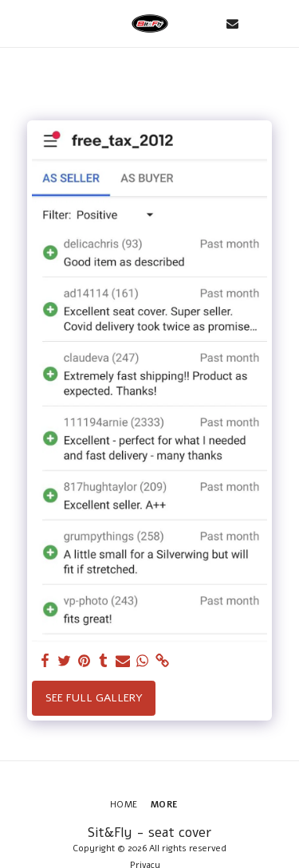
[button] (18, 23)
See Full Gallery (94, 698)
